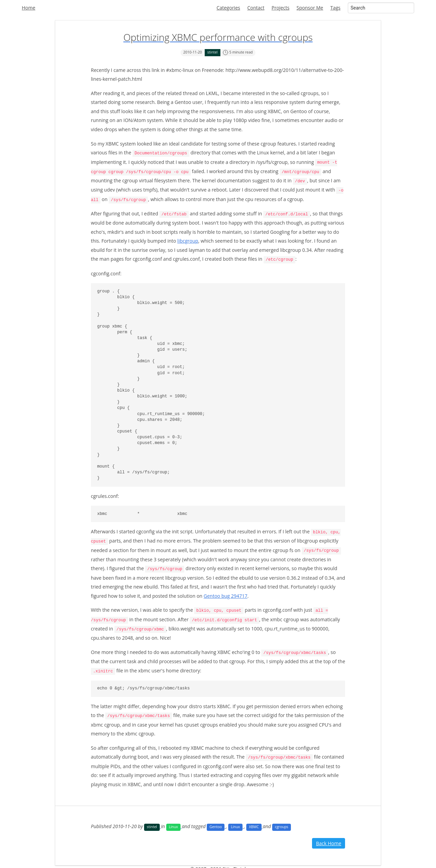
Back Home (329, 839)
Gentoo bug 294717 (226, 593)
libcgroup (188, 239)
